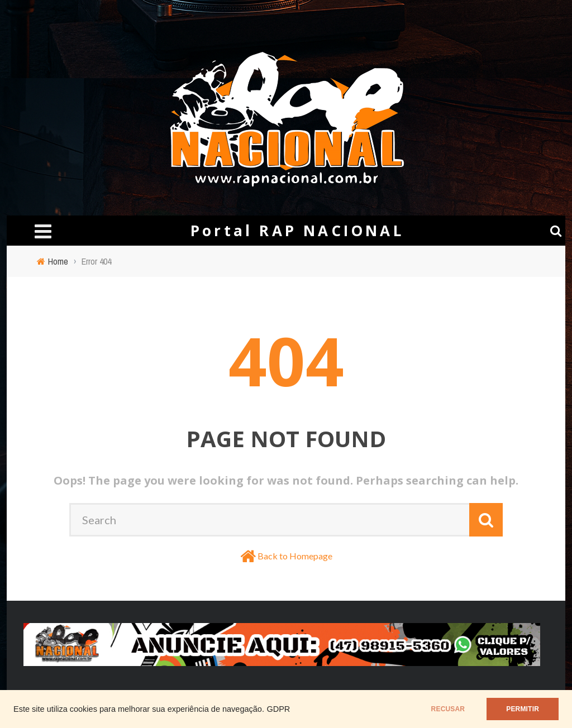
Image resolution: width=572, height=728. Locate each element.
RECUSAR (448, 709)
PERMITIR (523, 709)
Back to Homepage (295, 556)
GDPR (278, 709)
